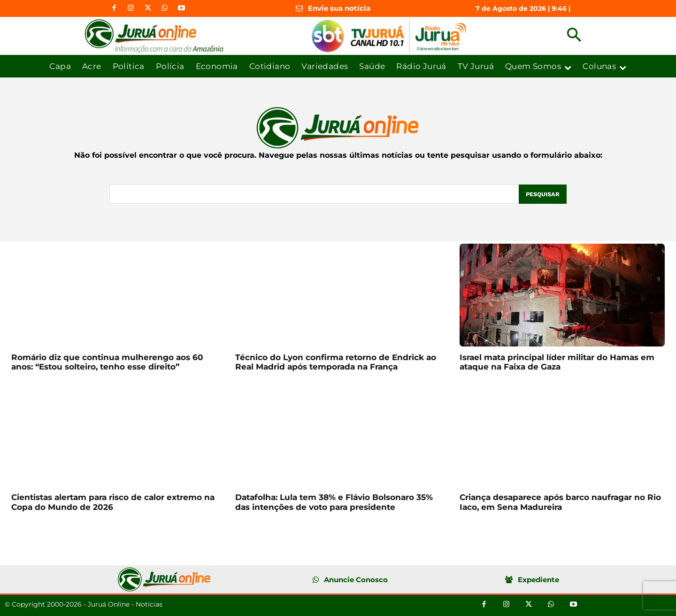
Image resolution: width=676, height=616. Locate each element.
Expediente (538, 580)
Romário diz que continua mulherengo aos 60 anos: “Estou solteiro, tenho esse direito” (107, 362)
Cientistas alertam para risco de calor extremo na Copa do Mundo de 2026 (113, 502)
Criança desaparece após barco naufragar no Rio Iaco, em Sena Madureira (560, 502)
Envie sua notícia (339, 8)
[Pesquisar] (542, 194)
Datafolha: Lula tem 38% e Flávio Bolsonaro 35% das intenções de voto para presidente (334, 502)
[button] (574, 36)
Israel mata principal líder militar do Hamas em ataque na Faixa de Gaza (557, 362)
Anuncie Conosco (356, 580)
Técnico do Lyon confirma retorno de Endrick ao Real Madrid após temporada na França (336, 362)
